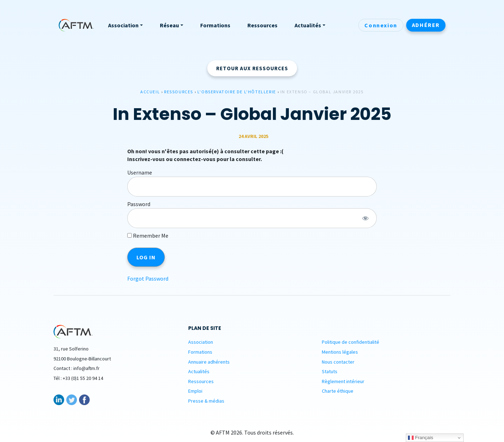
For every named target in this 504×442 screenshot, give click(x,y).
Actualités (199, 371)
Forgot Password (148, 278)
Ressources (179, 92)
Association (201, 342)
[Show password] (365, 218)
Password (139, 204)
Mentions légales (340, 352)
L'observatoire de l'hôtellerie (237, 92)
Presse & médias (206, 401)
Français (421, 438)
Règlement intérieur (343, 381)
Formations (200, 352)
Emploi (195, 391)
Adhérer (426, 25)
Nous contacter (338, 362)
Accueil (150, 92)
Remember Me (148, 236)
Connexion (381, 25)
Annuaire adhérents (209, 362)
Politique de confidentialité (351, 342)
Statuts (330, 371)
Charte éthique (338, 391)
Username (140, 172)
